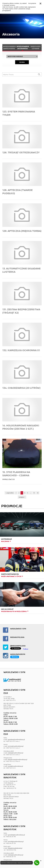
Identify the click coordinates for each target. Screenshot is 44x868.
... (31, 493)
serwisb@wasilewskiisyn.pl (16, 842)
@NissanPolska (18, 646)
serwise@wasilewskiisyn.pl (16, 746)
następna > (22, 497)
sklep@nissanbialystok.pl (15, 848)
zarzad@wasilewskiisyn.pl (15, 766)
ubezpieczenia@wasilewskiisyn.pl (18, 760)
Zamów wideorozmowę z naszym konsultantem (16, 863)
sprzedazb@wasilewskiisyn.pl (16, 835)
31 (34, 493)
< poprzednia (10, 493)
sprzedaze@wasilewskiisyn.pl (16, 740)
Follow (26, 649)
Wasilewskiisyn (18, 654)
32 (38, 493)
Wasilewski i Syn (18, 629)
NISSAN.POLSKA (17, 637)
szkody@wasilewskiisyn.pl (16, 753)
